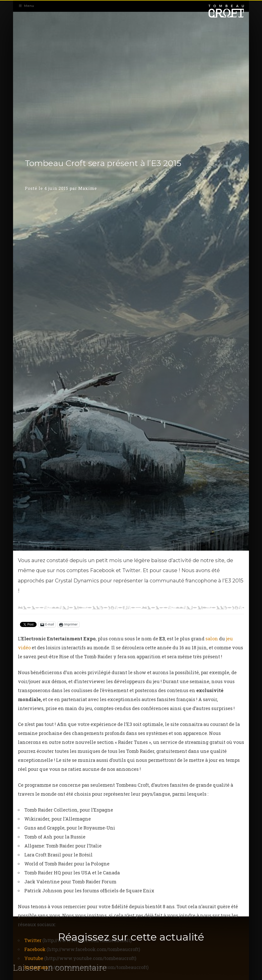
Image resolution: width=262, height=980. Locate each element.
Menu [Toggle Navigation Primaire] (26, 6)
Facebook (35, 949)
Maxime (88, 172)
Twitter (33, 940)
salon (212, 639)
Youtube (34, 958)
